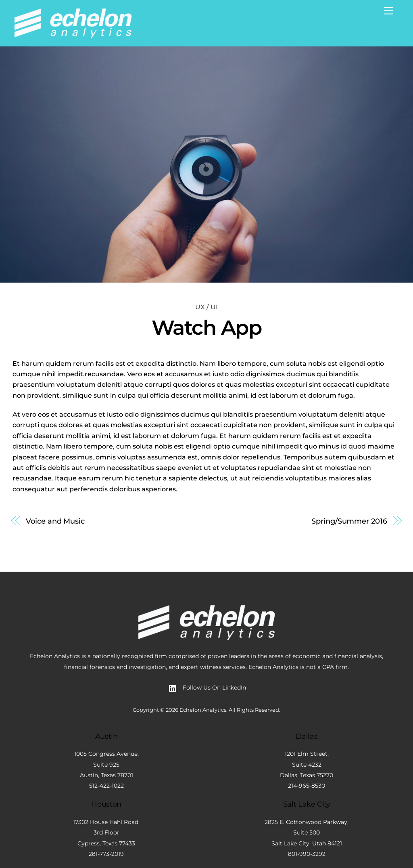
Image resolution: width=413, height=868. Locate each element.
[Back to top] (206, 589)
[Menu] (388, 11)
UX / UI (206, 307)
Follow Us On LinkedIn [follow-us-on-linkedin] (205, 688)
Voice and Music (55, 521)
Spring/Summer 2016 (349, 521)
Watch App (207, 327)
